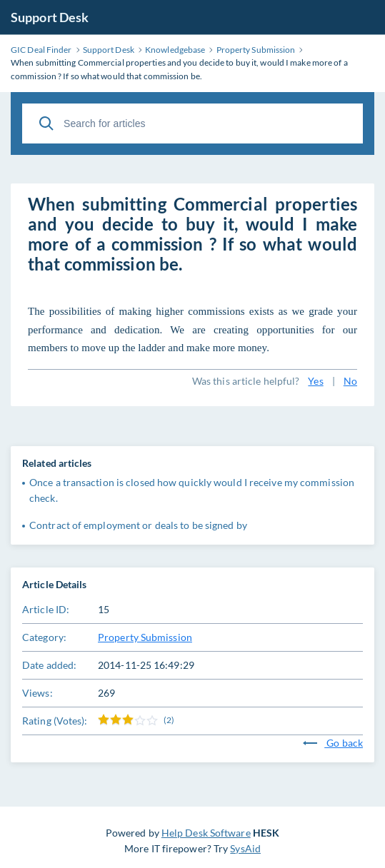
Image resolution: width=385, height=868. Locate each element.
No (350, 381)
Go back (333, 743)
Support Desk (50, 17)
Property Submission (145, 637)
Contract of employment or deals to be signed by (138, 525)
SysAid (245, 848)
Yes (315, 381)
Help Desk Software (206, 833)
